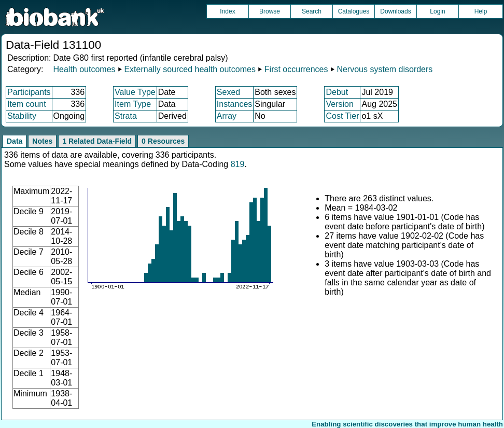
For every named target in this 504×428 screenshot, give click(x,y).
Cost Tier (342, 116)
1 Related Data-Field (97, 141)
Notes (42, 141)
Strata (126, 116)
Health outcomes (84, 69)
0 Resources (163, 141)
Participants (29, 92)
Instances (234, 104)
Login (437, 11)
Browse (270, 11)
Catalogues (354, 11)
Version (339, 104)
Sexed (228, 92)
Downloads (395, 11)
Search (312, 11)
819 (238, 164)
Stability (22, 116)
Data (15, 141)
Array (227, 116)
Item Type (133, 104)
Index (227, 11)
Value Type (135, 92)
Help (481, 11)
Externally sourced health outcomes (190, 69)
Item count (27, 104)
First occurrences (296, 69)
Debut (337, 92)
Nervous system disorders (384, 69)
